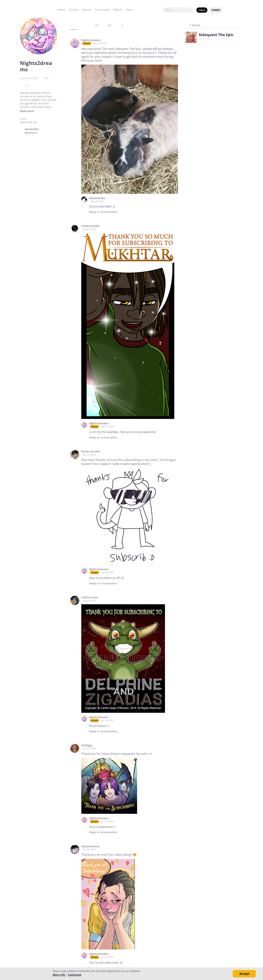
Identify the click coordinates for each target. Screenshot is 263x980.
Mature (118, 10)
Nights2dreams (91, 40)
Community (102, 10)
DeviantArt (32, 129)
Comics (74, 10)
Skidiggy (87, 745)
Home (61, 10)
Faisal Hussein (90, 226)
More (131, 10)
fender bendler (91, 451)
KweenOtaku (97, 198)
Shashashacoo (90, 846)
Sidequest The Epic (216, 35)
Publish (216, 10)
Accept (244, 974)
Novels (87, 10)
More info (59, 975)
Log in (202, 10)
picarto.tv (31, 133)
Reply (103, 212)
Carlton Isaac (90, 597)
